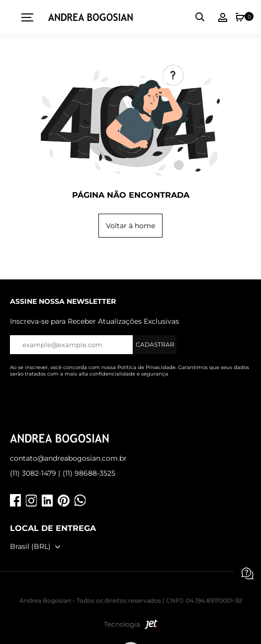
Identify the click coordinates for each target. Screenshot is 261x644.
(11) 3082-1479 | (35, 473)
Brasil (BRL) (30, 546)
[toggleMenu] (24, 17)
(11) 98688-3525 (89, 473)
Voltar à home (130, 226)
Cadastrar (155, 344)
